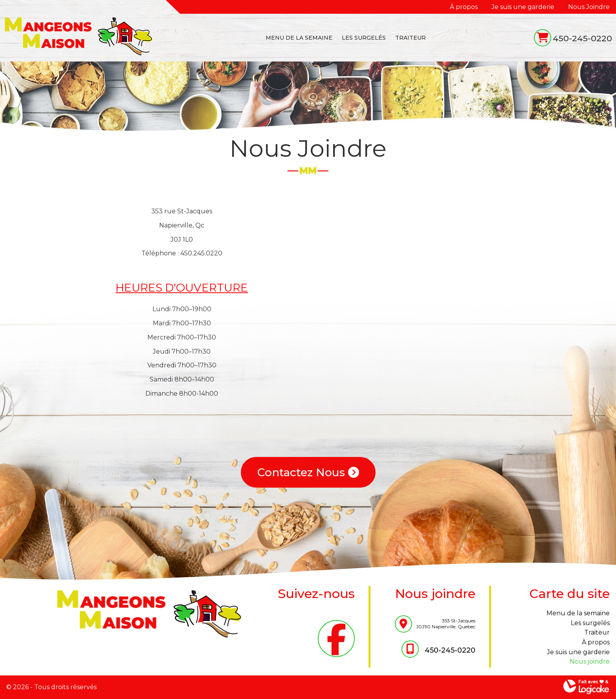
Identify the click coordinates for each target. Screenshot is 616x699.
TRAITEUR (411, 38)
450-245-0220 (582, 38)
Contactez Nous (308, 472)
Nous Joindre (589, 7)
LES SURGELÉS (364, 38)
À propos (464, 7)
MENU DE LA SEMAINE (299, 38)
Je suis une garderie (523, 7)
